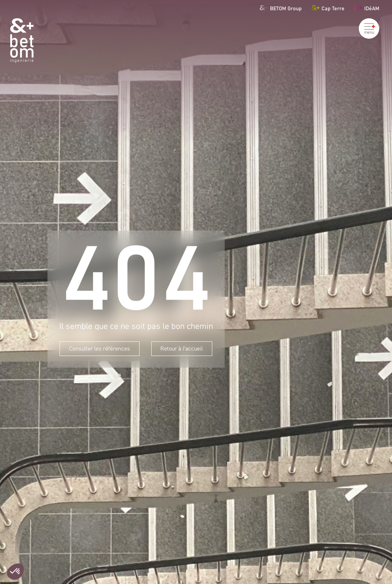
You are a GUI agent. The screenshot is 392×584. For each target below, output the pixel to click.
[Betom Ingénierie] (22, 40)
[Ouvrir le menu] (369, 29)
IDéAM (367, 8)
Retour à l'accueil (182, 349)
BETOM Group (281, 8)
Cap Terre (328, 8)
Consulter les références (100, 349)
